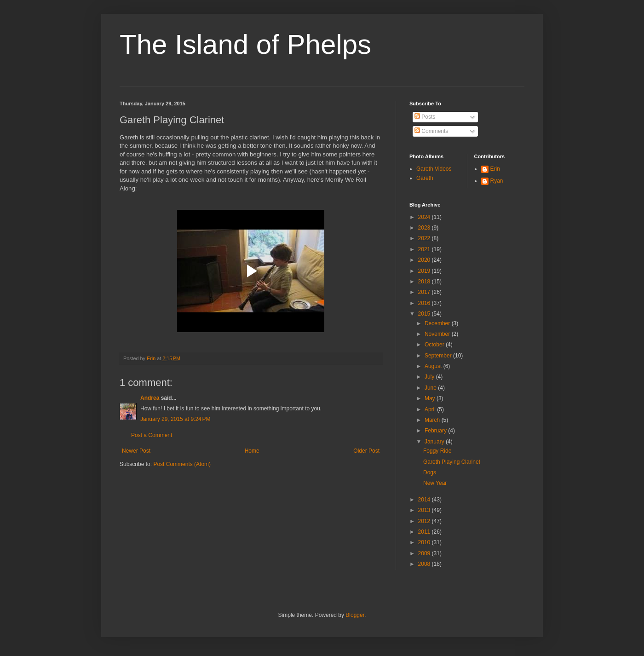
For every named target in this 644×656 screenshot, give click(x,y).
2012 (425, 521)
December (438, 323)
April (431, 409)
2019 (425, 271)
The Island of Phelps (245, 44)
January (435, 442)
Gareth (425, 178)
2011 (425, 532)
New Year (435, 483)
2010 (425, 542)
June (431, 388)
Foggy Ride (437, 451)
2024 (425, 217)
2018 (425, 282)
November (438, 334)
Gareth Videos (434, 169)
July (430, 377)
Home (252, 451)
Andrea (150, 398)
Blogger (355, 615)
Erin (495, 169)
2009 (425, 553)
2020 (425, 260)
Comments (431, 131)
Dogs (430, 472)
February (436, 431)
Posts (425, 117)
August (434, 366)
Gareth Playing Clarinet (452, 462)
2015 (425, 314)
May (431, 398)
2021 (425, 249)
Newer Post (136, 451)
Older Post (366, 451)
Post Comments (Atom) (182, 464)
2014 (425, 500)
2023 (425, 228)
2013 (425, 510)
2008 (425, 564)
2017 (425, 292)
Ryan (497, 181)
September (439, 356)
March (433, 420)
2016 (425, 303)
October (435, 345)
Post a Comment (152, 435)
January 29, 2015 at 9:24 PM (175, 419)
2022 (425, 238)
